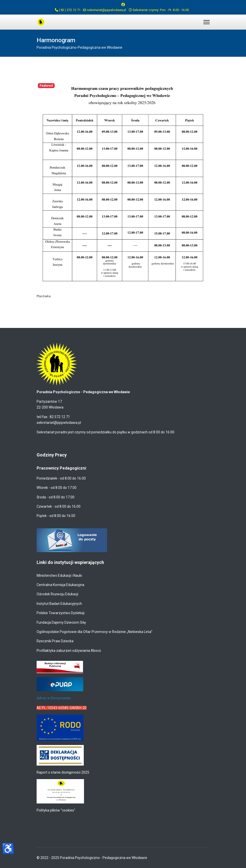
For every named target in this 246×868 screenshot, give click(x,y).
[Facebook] (123, 5)
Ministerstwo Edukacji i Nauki (59, 575)
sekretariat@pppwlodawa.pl (107, 10)
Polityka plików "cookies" (56, 810)
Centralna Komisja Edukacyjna (60, 585)
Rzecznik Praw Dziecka (55, 641)
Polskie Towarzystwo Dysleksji (61, 613)
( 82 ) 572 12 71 (70, 10)
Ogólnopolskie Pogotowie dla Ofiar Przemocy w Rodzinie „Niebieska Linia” (95, 632)
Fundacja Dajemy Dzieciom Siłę (61, 622)
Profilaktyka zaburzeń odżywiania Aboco (69, 651)
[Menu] (207, 22)
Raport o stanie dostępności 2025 (63, 772)
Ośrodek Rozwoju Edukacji (57, 594)
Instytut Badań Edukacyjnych (59, 604)
